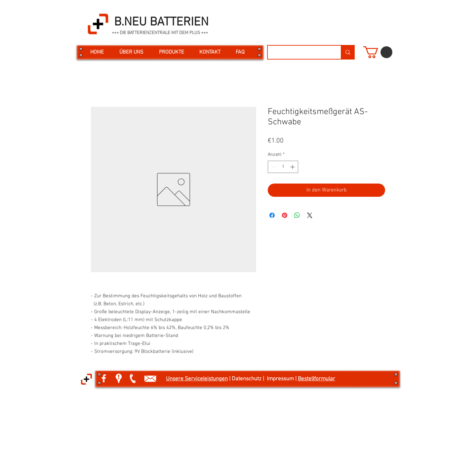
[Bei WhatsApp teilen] (297, 215)
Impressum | (282, 379)
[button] (378, 52)
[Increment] (293, 167)
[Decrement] (273, 167)
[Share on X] (310, 215)
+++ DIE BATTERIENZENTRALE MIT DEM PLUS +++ (160, 33)
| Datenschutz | (247, 379)
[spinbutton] (283, 167)
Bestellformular (317, 379)
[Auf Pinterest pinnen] (285, 215)
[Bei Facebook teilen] (272, 215)
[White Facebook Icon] (104, 378)
